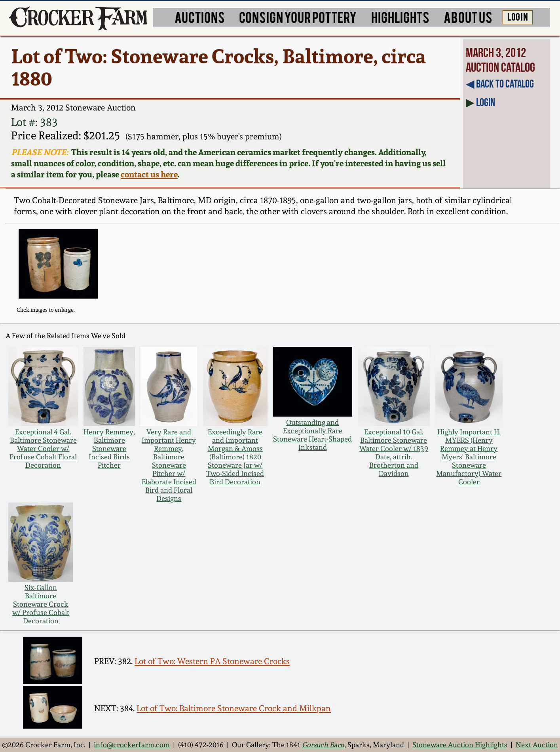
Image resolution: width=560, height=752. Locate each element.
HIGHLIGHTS (400, 17)
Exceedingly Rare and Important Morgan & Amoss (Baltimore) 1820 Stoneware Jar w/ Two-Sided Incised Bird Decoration (235, 457)
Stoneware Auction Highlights (460, 745)
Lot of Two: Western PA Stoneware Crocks (212, 661)
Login (486, 102)
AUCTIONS (200, 17)
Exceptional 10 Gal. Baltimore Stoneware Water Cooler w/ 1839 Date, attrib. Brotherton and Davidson (394, 453)
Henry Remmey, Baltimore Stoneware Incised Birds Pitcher (109, 448)
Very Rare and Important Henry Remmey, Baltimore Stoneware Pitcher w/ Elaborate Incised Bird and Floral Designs (169, 465)
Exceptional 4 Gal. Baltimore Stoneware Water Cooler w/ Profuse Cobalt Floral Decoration (43, 448)
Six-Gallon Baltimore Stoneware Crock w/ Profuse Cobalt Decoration (41, 604)
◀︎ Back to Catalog (500, 84)
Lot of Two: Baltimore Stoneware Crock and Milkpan (234, 708)
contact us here (149, 174)
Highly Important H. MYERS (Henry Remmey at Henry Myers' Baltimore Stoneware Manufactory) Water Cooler (469, 457)
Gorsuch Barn (323, 745)
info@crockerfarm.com (132, 745)
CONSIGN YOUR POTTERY (298, 17)
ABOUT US (468, 17)
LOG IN (518, 16)
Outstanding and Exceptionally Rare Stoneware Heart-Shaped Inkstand (312, 435)
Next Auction (537, 745)
